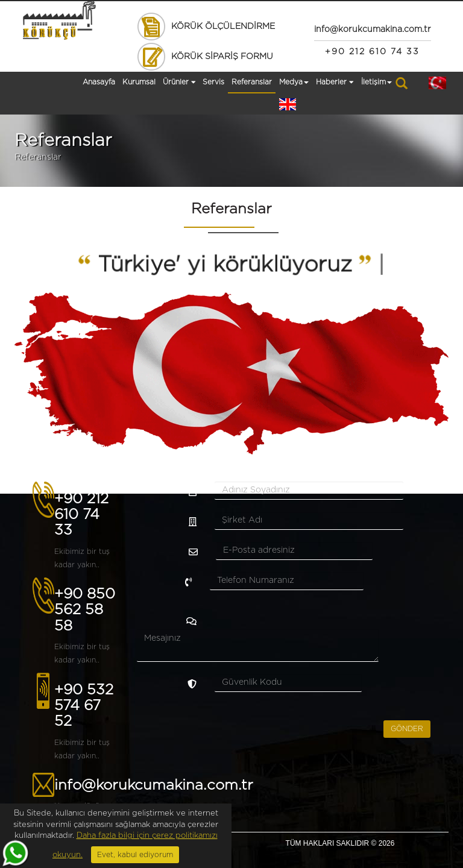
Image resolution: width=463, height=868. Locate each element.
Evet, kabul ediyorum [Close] (135, 855)
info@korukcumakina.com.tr (154, 785)
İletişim (376, 82)
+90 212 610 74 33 (81, 515)
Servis (213, 82)
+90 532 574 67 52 (84, 706)
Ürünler (179, 82)
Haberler (335, 82)
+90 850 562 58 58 (85, 610)
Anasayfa (99, 82)
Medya (294, 82)
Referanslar (252, 82)
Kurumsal (139, 82)
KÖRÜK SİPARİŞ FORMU (205, 57)
